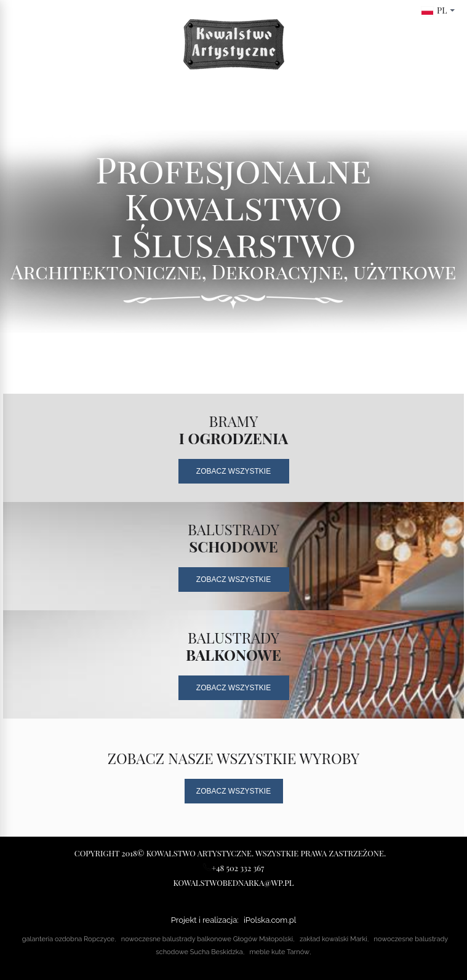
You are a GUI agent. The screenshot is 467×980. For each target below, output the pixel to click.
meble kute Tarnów (279, 952)
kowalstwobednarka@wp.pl (234, 882)
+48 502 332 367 (234, 868)
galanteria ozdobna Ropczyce (68, 939)
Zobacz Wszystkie (234, 471)
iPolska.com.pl (270, 920)
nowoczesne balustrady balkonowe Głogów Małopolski (207, 939)
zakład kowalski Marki (333, 939)
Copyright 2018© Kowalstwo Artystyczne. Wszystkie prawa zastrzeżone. (230, 853)
